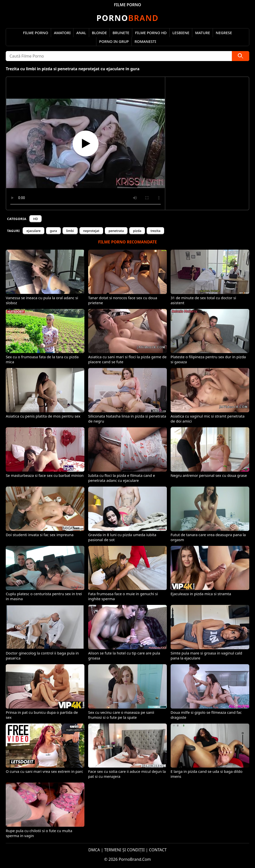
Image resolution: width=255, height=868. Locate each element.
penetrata (116, 231)
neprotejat (91, 231)
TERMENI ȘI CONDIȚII (124, 850)
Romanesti (145, 41)
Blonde (99, 33)
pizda (137, 231)
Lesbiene (181, 33)
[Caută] (241, 56)
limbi (70, 231)
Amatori (62, 33)
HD (35, 219)
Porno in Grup (114, 41)
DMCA (94, 850)
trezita (155, 231)
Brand (127, 18)
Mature (202, 33)
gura (53, 231)
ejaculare (33, 231)
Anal (81, 33)
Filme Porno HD (151, 33)
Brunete (121, 33)
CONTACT (158, 850)
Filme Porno (35, 33)
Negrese (224, 33)
